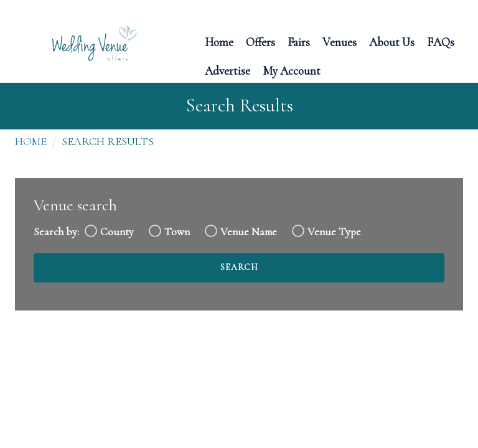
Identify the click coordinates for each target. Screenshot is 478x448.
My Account (292, 70)
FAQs (441, 41)
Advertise (227, 70)
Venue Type (334, 232)
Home (219, 41)
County (117, 232)
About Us (392, 41)
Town (177, 232)
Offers (260, 41)
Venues (340, 41)
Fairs (299, 41)
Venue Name (249, 232)
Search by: (56, 232)
